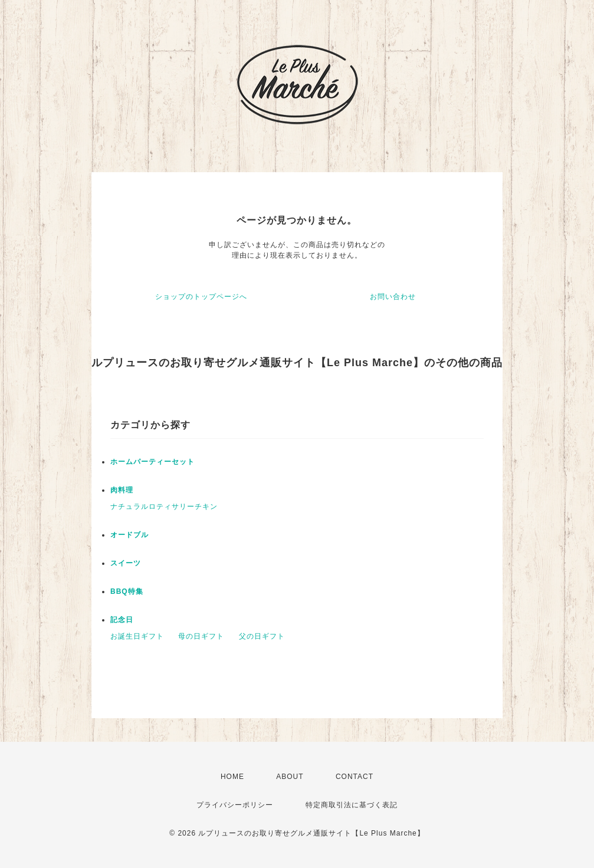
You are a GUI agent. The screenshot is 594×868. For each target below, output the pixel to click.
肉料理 (122, 490)
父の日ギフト (262, 636)
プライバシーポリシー (235, 805)
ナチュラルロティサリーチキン (164, 507)
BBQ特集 (127, 591)
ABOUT (290, 777)
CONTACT (355, 777)
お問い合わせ (393, 297)
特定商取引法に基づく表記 (352, 805)
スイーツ (126, 563)
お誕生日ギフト (137, 636)
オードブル (129, 535)
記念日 (122, 620)
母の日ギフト (201, 636)
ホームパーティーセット (152, 462)
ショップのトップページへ (201, 297)
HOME (232, 777)
